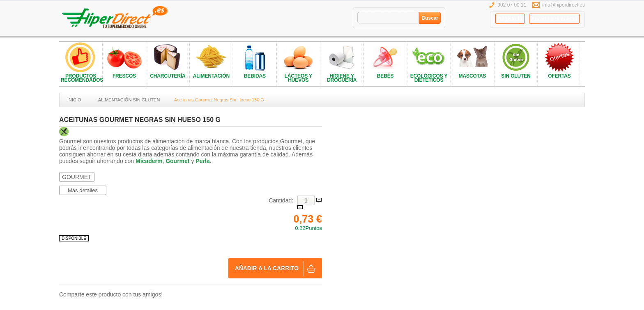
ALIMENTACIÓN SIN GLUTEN (129, 100)
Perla (202, 161)
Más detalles (83, 190)
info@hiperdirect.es (563, 5)
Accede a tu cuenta (554, 19)
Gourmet (177, 161)
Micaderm (149, 161)
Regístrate (510, 19)
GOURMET (77, 177)
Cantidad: (281, 200)
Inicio (74, 100)
